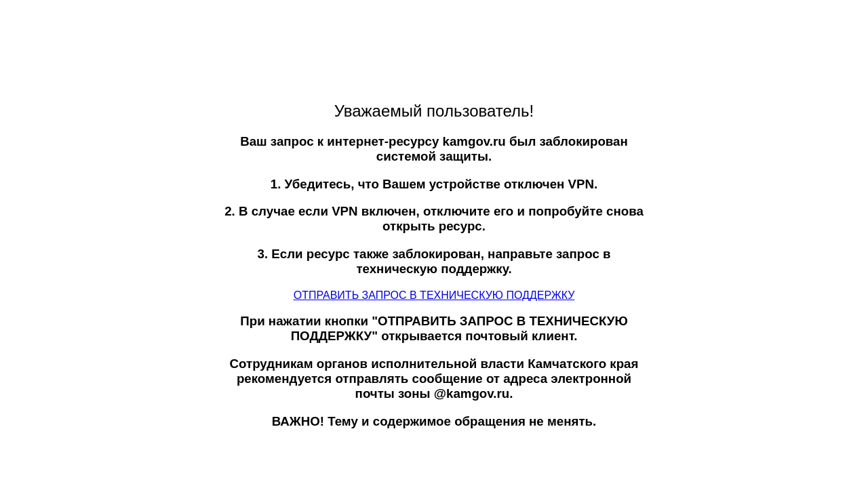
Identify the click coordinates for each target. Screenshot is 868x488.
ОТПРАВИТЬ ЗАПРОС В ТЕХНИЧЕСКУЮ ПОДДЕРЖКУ (434, 295)
